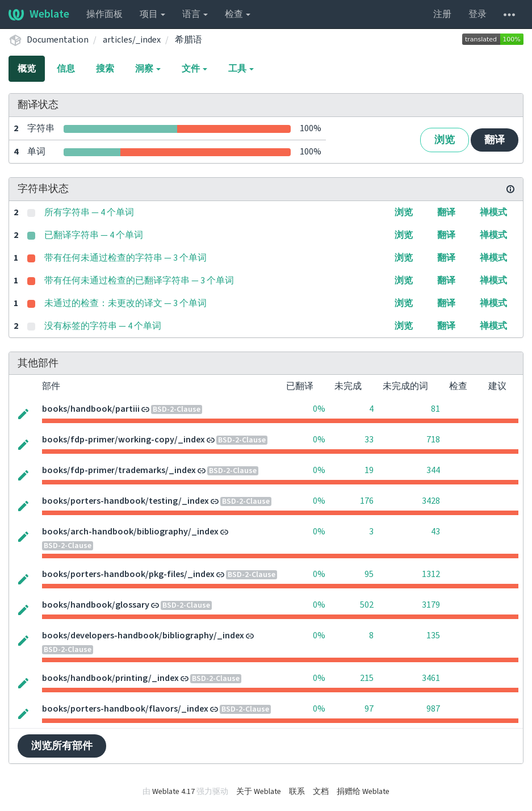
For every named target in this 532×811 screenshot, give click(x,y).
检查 (238, 14)
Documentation (58, 40)
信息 (66, 69)
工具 (241, 69)
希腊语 (188, 40)
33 (369, 440)
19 (369, 470)
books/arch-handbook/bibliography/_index (130, 532)
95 (369, 574)
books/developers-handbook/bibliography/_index (143, 636)
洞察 (148, 69)
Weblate (39, 14)
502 (367, 605)
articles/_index (132, 40)
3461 (431, 678)
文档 (321, 792)
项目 (152, 14)
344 (433, 470)
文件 (194, 69)
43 (435, 532)
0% (319, 409)
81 (435, 409)
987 (433, 709)
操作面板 (104, 14)
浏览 (445, 140)
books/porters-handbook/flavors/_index (125, 709)
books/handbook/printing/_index (110, 678)
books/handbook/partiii (91, 409)
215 (367, 678)
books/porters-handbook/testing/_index (125, 501)
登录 (477, 14)
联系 (297, 792)
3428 (431, 501)
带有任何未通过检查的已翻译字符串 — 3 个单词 (139, 281)
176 (367, 501)
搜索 (105, 69)
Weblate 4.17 (173, 792)
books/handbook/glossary (96, 605)
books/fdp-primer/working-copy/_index (123, 440)
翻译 (495, 140)
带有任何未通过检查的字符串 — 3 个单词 (125, 258)
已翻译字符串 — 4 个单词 (94, 235)
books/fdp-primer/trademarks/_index (119, 470)
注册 (442, 14)
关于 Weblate (259, 792)
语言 (195, 14)
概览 (27, 69)
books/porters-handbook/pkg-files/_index (128, 574)
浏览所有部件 (62, 746)
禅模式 (493, 212)
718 (433, 440)
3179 (431, 605)
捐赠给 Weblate (363, 792)
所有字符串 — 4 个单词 (89, 212)
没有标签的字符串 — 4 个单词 (103, 326)
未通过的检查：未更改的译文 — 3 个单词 (125, 303)
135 (433, 636)
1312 (431, 574)
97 (369, 709)
